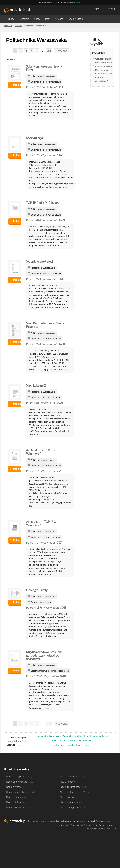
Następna (61, 51)
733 (49, 51)
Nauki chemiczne (69, 776)
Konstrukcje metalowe (106, 66)
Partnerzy (103, 825)
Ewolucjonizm (59, 741)
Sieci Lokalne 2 (36, 385)
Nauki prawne (67, 797)
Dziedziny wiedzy (16, 769)
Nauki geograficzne (70, 787)
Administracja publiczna (49, 736)
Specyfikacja (34, 138)
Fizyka (100, 78)
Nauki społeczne (69, 802)
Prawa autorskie (62, 825)
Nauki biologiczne (16, 776)
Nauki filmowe (68, 781)
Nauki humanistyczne (18, 792)
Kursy (37, 19)
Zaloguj (111, 9)
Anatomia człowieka (72, 736)
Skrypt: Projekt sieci (39, 261)
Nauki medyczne (15, 797)
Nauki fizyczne (14, 787)
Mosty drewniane (104, 70)
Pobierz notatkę (17, 85)
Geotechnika (102, 81)
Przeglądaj (10, 19)
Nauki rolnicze (14, 802)
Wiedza (59, 19)
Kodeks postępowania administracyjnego (73, 745)
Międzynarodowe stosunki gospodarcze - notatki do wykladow (44, 655)
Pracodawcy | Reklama (81, 825)
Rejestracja (99, 9)
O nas (95, 825)
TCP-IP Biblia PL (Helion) (43, 203)
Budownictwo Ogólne (106, 74)
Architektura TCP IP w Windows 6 (41, 523)
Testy (48, 19)
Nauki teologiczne (70, 807)
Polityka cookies (103, 821)
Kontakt (112, 825)
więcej (79, 2)
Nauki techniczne (15, 807)
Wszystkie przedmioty (107, 59)
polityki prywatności (86, 821)
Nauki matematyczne (71, 792)
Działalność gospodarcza (96, 736)
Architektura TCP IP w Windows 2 (41, 452)
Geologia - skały (37, 590)
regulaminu (70, 821)
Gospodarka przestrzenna (80, 741)
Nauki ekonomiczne (17, 781)
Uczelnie (24, 19)
